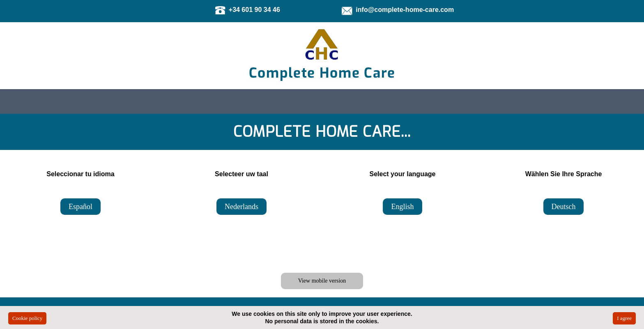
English (402, 207)
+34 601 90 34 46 (254, 10)
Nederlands (241, 207)
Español (80, 207)
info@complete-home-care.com (405, 10)
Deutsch (564, 207)
